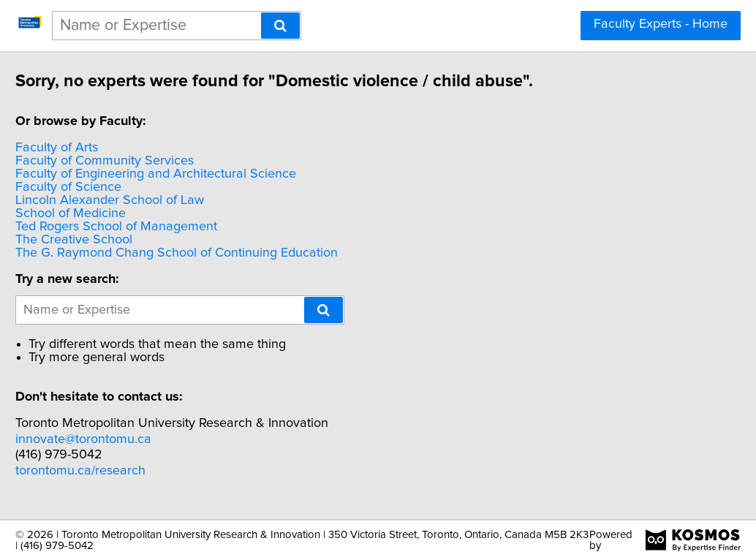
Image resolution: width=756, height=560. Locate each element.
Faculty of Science (102, 187)
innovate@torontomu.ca (117, 439)
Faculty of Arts (90, 148)
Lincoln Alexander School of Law (143, 200)
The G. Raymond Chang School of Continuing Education (210, 253)
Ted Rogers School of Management (150, 227)
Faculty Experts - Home (661, 24)
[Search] (280, 26)
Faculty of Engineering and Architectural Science (189, 174)
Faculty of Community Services (138, 161)
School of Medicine (104, 213)
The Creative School (107, 240)
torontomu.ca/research (114, 471)
